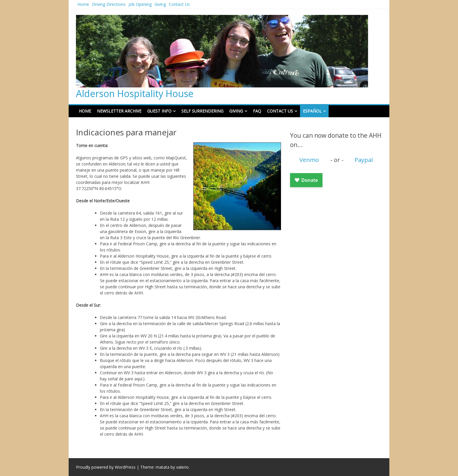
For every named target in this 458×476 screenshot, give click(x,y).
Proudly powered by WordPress (106, 467)
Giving (160, 4)
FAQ (257, 111)
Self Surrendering (202, 111)
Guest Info (159, 111)
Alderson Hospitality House (135, 93)
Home (83, 4)
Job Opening (140, 4)
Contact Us (179, 4)
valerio (182, 467)
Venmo (309, 160)
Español (312, 111)
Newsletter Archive (119, 111)
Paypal (364, 160)
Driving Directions (109, 4)
